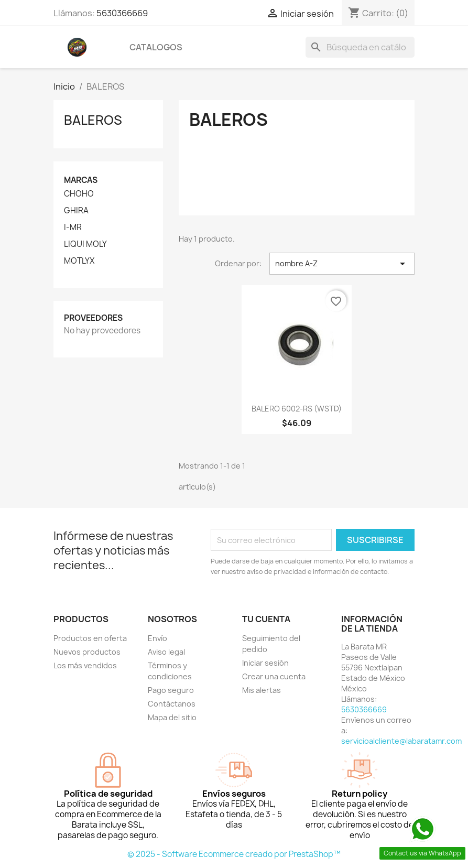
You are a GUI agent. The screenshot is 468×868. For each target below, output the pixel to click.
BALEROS (93, 120)
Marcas (81, 180)
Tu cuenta (266, 619)
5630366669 (122, 13)
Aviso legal (166, 652)
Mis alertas (262, 690)
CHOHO (79, 194)
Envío (157, 638)
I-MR (73, 227)
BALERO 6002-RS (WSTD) (297, 409)
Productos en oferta (90, 638)
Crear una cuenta (274, 676)
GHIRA (76, 211)
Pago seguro (171, 690)
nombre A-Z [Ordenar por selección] (342, 264)
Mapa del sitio (172, 717)
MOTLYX (79, 261)
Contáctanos (172, 704)
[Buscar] (360, 47)
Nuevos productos (87, 652)
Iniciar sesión (265, 663)
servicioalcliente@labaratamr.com (401, 741)
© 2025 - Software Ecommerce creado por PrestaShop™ (234, 854)
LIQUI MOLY (85, 244)
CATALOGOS (156, 47)
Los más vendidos (85, 665)
